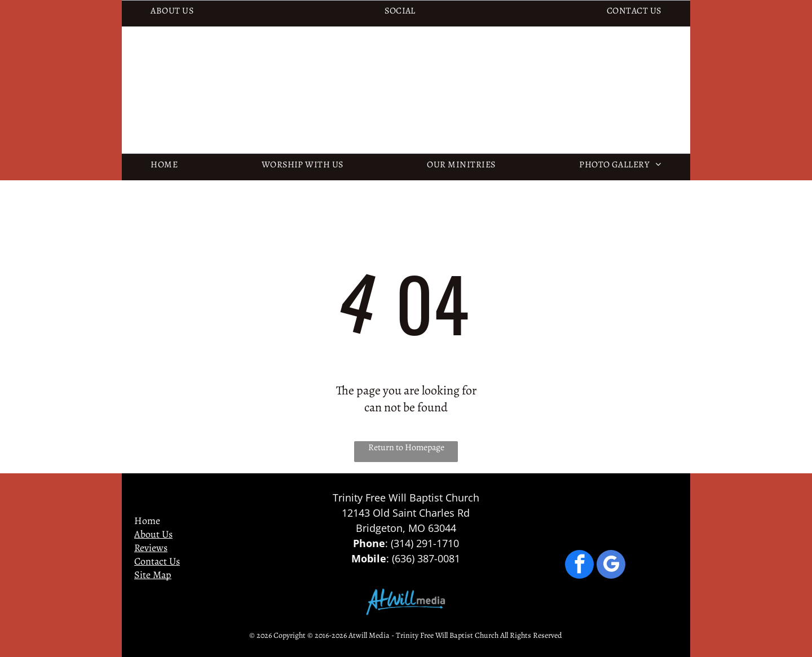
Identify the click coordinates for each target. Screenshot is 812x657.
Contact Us (157, 561)
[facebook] (579, 566)
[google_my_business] (611, 566)
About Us (153, 534)
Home (147, 521)
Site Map (153, 575)
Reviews (151, 548)
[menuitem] (172, 11)
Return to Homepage (406, 447)
